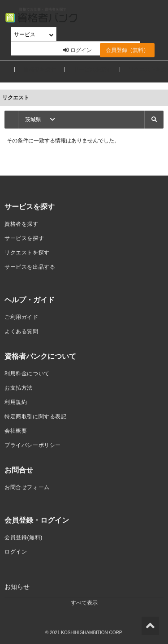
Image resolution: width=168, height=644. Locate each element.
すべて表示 (84, 603)
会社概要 (16, 431)
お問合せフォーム (27, 487)
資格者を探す (39, 69)
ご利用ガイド (22, 317)
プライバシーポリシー (33, 445)
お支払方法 (19, 388)
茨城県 (40, 120)
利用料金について (27, 374)
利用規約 (16, 402)
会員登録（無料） (127, 50)
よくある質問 (22, 331)
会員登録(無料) (24, 537)
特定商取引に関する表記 (36, 416)
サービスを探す (92, 69)
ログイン (78, 50)
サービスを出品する (30, 267)
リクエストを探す (27, 253)
